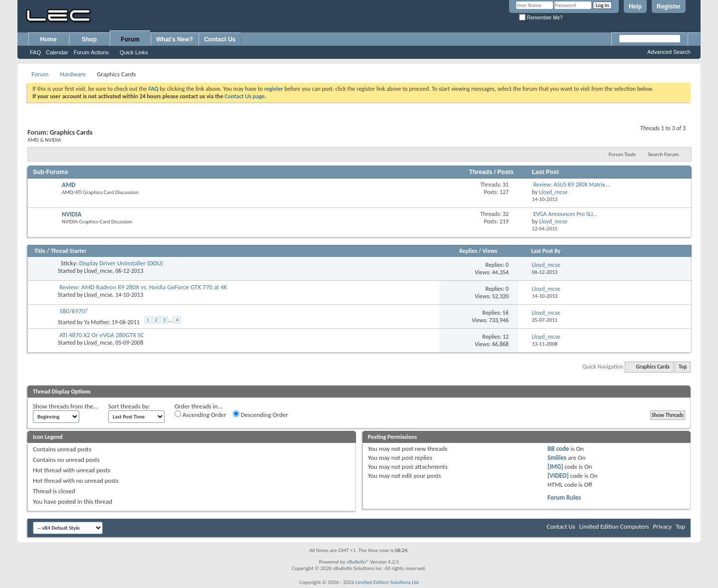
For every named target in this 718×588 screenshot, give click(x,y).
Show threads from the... (66, 406)
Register (669, 6)
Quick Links (134, 52)
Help (635, 6)
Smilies (557, 458)
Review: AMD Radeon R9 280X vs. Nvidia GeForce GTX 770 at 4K (143, 287)
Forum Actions (91, 52)
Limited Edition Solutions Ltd (387, 582)
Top (683, 367)
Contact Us (220, 39)
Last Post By (546, 251)
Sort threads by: (129, 406)
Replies (468, 251)
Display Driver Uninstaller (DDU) (121, 263)
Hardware (73, 74)
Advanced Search (669, 52)
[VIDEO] (558, 476)
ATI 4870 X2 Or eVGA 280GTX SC (102, 335)
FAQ (35, 52)
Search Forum (664, 154)
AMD (69, 185)
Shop (89, 39)
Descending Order (261, 414)
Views (490, 251)
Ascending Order (200, 414)
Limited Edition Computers (614, 526)
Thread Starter (69, 251)
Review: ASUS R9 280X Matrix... (572, 185)
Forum (130, 39)
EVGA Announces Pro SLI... (566, 214)
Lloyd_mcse (98, 271)
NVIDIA (72, 214)
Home (48, 39)
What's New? (175, 39)
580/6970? (74, 311)
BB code (558, 449)
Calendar (57, 52)
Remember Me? (541, 18)
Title (40, 251)
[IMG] (555, 467)
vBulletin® (358, 562)
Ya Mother (97, 322)
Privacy (663, 526)
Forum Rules (564, 497)
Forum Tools (622, 154)
